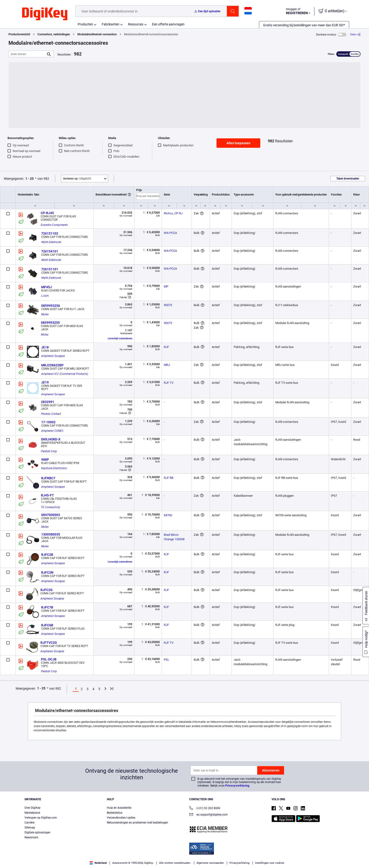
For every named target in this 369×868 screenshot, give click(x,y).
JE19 (45, 382)
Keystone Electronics (54, 468)
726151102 (50, 233)
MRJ (167, 365)
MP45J (46, 287)
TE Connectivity (51, 507)
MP (166, 286)
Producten (85, 24)
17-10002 (48, 422)
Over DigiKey (32, 808)
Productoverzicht (19, 34)
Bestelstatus (115, 813)
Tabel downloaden (348, 179)
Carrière (29, 823)
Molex (45, 314)
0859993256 (51, 306)
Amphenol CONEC (52, 431)
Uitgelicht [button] (77, 179)
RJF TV (169, 383)
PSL (166, 660)
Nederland (98, 863)
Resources (136, 24)
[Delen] (355, 34)
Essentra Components (54, 225)
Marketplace (32, 813)
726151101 (50, 269)
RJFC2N (47, 572)
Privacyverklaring (237, 786)
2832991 (48, 402)
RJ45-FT (47, 495)
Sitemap (30, 828)
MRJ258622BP (52, 365)
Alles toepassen (238, 143)
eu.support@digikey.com (209, 815)
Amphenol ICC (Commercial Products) (65, 374)
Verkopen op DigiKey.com (41, 818)
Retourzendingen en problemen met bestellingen (137, 823)
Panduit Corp (49, 451)
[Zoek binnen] (27, 54)
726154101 (50, 251)
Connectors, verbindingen (54, 34)
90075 (168, 305)
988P (45, 460)
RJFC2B (47, 555)
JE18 (45, 347)
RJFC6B (47, 625)
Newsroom (31, 837)
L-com (45, 296)
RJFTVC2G (49, 643)
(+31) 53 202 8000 (205, 809)
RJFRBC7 (48, 478)
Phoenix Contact (51, 414)
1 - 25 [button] (30, 179)
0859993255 (50, 323)
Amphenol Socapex (53, 356)
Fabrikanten (110, 24)
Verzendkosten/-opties (121, 818)
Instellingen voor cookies (270, 863)
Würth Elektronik (51, 242)
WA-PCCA (170, 233)
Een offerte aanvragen (168, 24)
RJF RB (169, 478)
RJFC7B (47, 607)
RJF (166, 347)
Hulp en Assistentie (119, 808)
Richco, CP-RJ (173, 213)
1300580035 (51, 534)
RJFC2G (47, 590)
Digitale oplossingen (37, 832)
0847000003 (51, 515)
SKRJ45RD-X (51, 439)
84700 (168, 515)
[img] (45, 14)
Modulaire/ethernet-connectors (97, 34)
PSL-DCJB (49, 659)
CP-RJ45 (47, 213)
